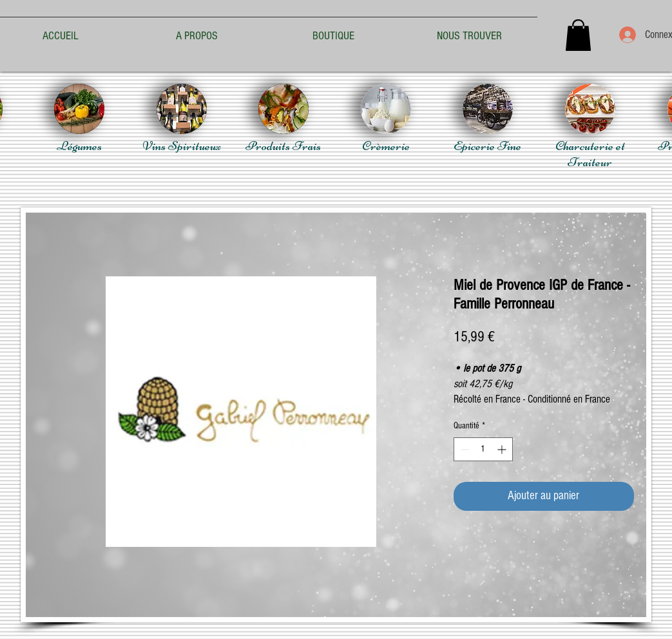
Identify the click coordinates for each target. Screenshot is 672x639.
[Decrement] (464, 449)
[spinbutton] (483, 449)
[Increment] (503, 449)
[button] (578, 35)
